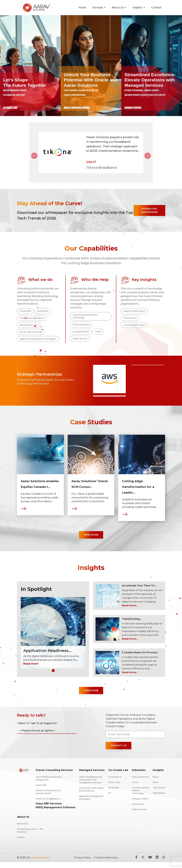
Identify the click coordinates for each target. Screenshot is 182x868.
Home (82, 8)
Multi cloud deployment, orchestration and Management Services (91, 786)
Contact (156, 8)
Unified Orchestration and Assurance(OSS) (48, 798)
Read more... (130, 611)
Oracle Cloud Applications (32, 322)
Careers (21, 843)
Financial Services (81, 329)
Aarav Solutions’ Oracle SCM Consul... (88, 492)
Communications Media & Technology (85, 320)
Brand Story (23, 830)
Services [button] (98, 8)
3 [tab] (58, 676)
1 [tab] (48, 676)
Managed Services (29, 330)
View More (91, 540)
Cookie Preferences (107, 863)
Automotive (138, 810)
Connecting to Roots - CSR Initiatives (30, 836)
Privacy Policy (83, 863)
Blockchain (114, 794)
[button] (34, 158)
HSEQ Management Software (56, 813)
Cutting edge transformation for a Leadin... (141, 492)
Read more (31, 669)
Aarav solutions (41, 863)
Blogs (156, 783)
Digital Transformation (134, 315)
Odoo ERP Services (49, 810)
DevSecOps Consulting (31, 337)
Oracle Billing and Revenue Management (49, 784)
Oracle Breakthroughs (134, 330)
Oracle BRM (26, 315)
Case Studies (159, 794)
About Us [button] (118, 8)
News (156, 788)
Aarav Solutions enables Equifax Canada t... (37, 492)
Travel (99, 336)
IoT (110, 799)
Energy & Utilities (81, 336)
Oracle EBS (43, 315)
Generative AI (130, 322)
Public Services (80, 343)
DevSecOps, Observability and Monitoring (92, 795)
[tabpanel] (40, 483)
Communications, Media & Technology (140, 796)
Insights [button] (138, 8)
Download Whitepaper (147, 214)
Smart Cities (114, 788)
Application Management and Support (38, 344)
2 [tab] (53, 676)
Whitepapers (159, 799)
